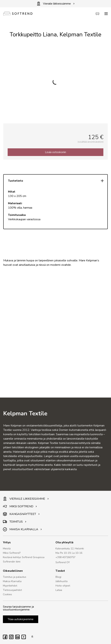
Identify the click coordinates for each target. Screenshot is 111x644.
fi (31, 637)
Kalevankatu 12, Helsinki (70, 549)
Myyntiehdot (10, 586)
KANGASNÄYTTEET (21, 514)
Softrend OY (63, 562)
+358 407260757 (65, 557)
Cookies (7, 594)
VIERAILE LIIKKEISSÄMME (26, 499)
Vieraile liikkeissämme (56, 4)
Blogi (58, 577)
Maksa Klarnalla (12, 581)
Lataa (59, 590)
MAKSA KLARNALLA (22, 529)
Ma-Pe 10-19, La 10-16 (69, 553)
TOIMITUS (15, 522)
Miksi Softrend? (12, 553)
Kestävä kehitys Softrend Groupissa (24, 557)
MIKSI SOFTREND (20, 506)
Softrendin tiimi (12, 562)
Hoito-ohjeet (63, 586)
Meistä (7, 549)
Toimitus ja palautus (15, 577)
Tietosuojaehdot (12, 590)
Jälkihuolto (62, 581)
